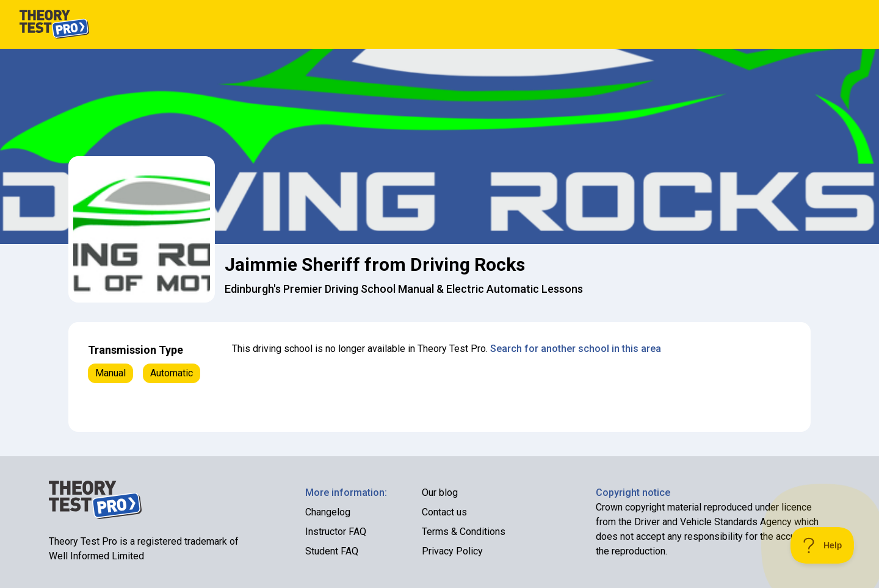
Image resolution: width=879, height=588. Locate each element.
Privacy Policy (452, 551)
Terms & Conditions (464, 532)
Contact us (444, 512)
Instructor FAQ (336, 532)
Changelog (328, 512)
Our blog (440, 493)
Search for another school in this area (576, 349)
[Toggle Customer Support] (823, 545)
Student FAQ (332, 551)
